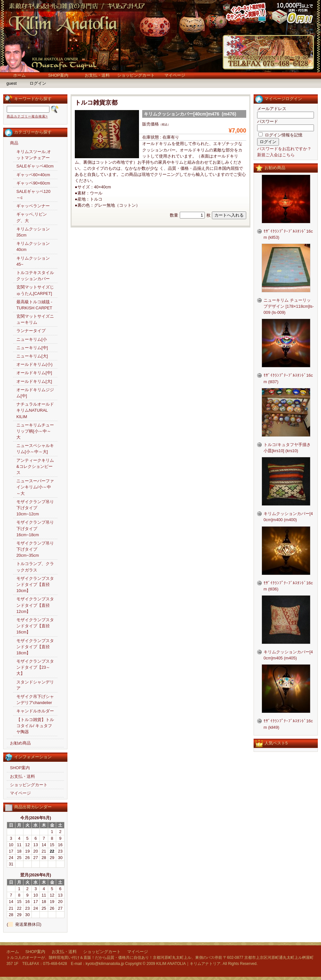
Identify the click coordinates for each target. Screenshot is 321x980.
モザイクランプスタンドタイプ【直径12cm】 (35, 605)
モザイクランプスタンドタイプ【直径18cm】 (35, 647)
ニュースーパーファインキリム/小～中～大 (35, 487)
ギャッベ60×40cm (33, 175)
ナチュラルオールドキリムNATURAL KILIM (35, 410)
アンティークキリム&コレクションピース (35, 466)
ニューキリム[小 (32, 339)
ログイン (38, 83)
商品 (14, 143)
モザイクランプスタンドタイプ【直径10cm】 (35, 585)
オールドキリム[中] (34, 373)
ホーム (19, 75)
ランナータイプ (31, 331)
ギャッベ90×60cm (33, 183)
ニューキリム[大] (32, 356)
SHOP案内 (58, 75)
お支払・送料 (97, 75)
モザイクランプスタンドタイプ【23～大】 (35, 667)
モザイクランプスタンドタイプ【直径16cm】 (35, 626)
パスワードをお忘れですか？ (284, 149)
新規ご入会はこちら (276, 155)
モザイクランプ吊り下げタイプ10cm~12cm (35, 508)
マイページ (175, 75)
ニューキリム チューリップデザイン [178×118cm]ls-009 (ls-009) (289, 306)
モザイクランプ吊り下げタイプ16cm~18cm (35, 528)
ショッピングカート (136, 75)
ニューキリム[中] (32, 348)
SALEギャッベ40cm (35, 166)
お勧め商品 (20, 743)
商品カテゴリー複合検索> (27, 116)
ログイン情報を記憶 (280, 135)
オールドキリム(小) (35, 364)
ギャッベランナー (33, 206)
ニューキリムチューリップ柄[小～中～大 (35, 431)
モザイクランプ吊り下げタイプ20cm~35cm (35, 549)
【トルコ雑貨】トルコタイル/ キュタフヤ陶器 (35, 726)
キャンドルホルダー (35, 711)
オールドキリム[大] (34, 381)
